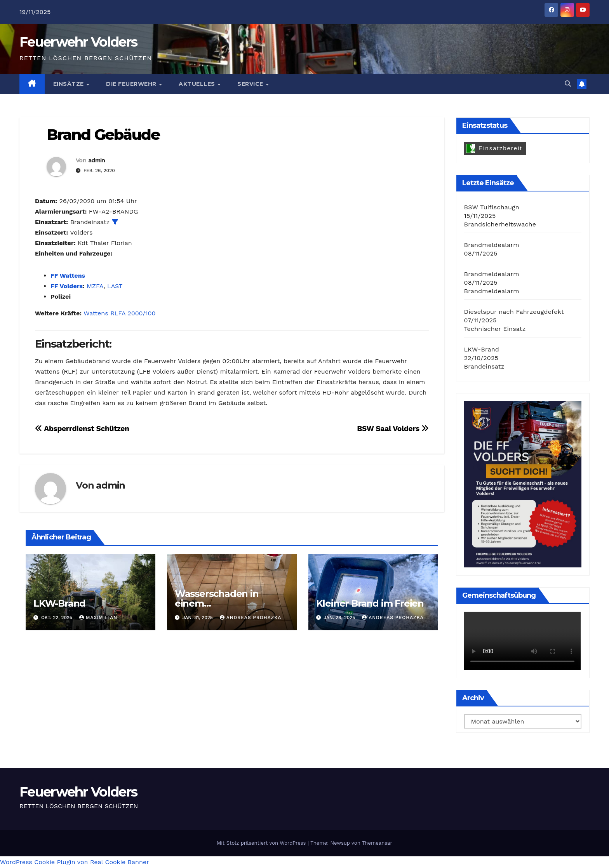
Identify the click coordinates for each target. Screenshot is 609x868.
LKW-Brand (59, 603)
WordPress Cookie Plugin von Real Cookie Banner (75, 862)
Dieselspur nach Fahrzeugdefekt (514, 312)
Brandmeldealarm (492, 245)
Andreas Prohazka (251, 618)
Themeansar (377, 843)
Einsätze (70, 84)
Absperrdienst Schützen (82, 429)
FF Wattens (68, 276)
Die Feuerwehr (132, 84)
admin (97, 160)
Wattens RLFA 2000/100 (119, 313)
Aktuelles (198, 84)
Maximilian (98, 618)
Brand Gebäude (103, 135)
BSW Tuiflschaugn (492, 207)
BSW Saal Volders (393, 429)
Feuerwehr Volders (78, 42)
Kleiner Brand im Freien (370, 603)
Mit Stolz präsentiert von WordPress (262, 843)
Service (251, 84)
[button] (568, 84)
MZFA (95, 286)
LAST (115, 286)
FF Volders (67, 286)
